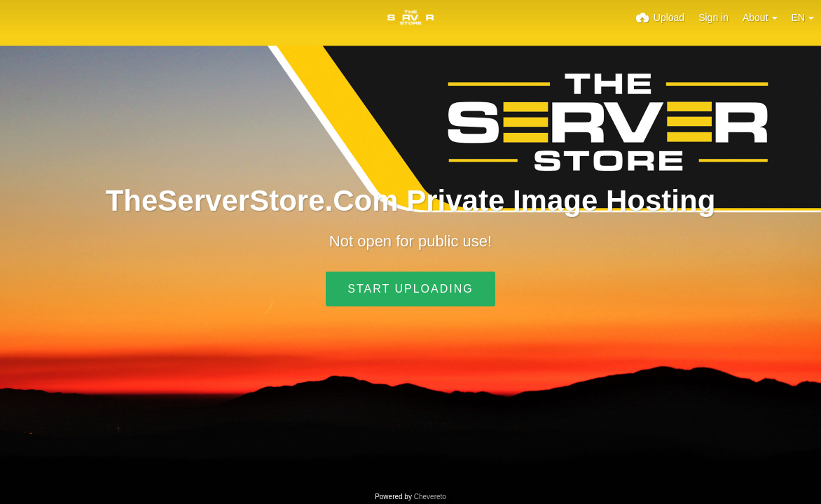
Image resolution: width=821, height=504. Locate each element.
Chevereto (430, 497)
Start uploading (410, 289)
